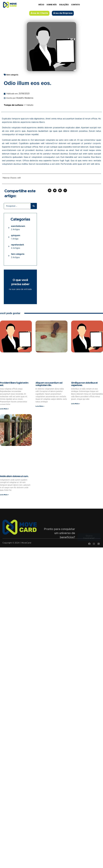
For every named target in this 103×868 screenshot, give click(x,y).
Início (41, 5)
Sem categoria (12, 75)
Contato (75, 5)
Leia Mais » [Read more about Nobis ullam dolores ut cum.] (4, 495)
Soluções (64, 5)
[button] (50, 190)
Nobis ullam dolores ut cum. (14, 476)
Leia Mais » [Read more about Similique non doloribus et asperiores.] (76, 404)
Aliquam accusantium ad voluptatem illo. (49, 384)
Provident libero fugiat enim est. (14, 384)
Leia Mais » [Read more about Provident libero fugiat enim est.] (4, 409)
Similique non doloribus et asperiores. (84, 384)
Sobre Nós (52, 5)
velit (19, 178)
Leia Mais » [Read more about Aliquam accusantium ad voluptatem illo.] (40, 406)
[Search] (34, 206)
